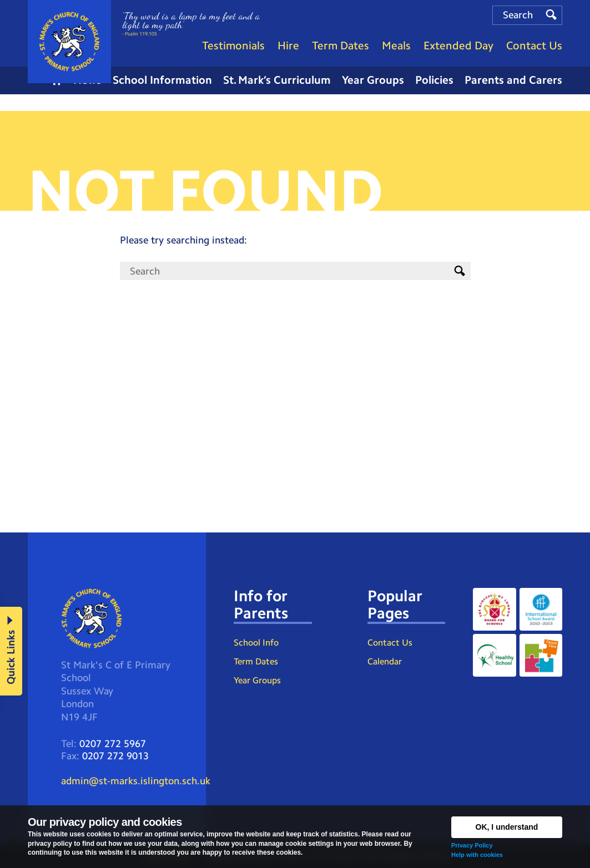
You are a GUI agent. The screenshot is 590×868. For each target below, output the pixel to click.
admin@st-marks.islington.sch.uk (136, 781)
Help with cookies (477, 855)
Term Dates (256, 661)
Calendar (385, 661)
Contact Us (390, 643)
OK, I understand (507, 827)
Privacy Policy (472, 845)
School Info (256, 643)
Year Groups (257, 680)
